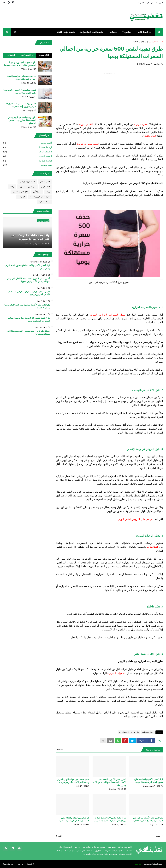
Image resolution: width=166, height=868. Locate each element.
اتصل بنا (141, 3)
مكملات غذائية (44, 202)
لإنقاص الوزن (150, 136)
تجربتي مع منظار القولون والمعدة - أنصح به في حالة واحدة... (21, 78)
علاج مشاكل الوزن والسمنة (129, 732)
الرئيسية (159, 3)
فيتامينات (22, 197)
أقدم (60, 836)
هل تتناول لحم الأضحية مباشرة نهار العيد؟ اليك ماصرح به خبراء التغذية (148, 819)
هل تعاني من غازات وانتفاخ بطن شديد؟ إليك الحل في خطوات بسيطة (73, 819)
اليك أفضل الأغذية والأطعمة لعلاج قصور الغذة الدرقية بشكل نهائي (148, 781)
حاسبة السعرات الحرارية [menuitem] (92, 32)
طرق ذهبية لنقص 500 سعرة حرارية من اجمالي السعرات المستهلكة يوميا (110, 819)
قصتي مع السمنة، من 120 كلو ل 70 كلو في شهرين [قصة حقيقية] (21, 105)
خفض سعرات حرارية (88, 144)
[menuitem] (159, 32)
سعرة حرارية (141, 124)
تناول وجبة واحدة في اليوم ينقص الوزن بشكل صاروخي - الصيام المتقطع (22, 120)
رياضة (12, 187)
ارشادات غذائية (139, 42)
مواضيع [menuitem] (128, 32)
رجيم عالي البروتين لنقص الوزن (135, 519)
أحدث (159, 836)
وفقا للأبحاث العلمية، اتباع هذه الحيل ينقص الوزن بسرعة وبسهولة (30, 237)
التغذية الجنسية (28, 156)
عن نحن (150, 3)
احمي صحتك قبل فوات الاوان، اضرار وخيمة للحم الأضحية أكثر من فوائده (73, 781)
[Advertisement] (109, 96)
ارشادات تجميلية (28, 147)
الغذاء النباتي (45, 187)
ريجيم (48, 192)
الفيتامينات (153, 547)
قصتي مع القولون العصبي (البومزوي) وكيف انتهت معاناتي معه (20, 91)
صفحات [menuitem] (114, 32)
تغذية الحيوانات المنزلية (27, 187)
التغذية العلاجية (28, 161)
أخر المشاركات (28, 55)
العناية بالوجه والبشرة (27, 182)
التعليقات (11, 55)
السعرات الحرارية (117, 673)
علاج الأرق (37, 192)
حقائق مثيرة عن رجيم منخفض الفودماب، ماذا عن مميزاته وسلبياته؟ (28, 333)
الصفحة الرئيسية (155, 42)
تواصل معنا (8, 864)
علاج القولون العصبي (20, 192)
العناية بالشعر (45, 182)
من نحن (20, 864)
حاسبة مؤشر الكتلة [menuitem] (66, 32)
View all (60, 750)
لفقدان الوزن (86, 124)
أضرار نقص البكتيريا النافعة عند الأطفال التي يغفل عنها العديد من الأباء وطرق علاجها (110, 782)
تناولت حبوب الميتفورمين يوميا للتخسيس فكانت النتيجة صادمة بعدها (20, 64)
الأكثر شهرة (44, 55)
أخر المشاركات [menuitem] (145, 32)
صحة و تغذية (28, 165)
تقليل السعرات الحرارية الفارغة (108, 315)
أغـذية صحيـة (28, 143)
